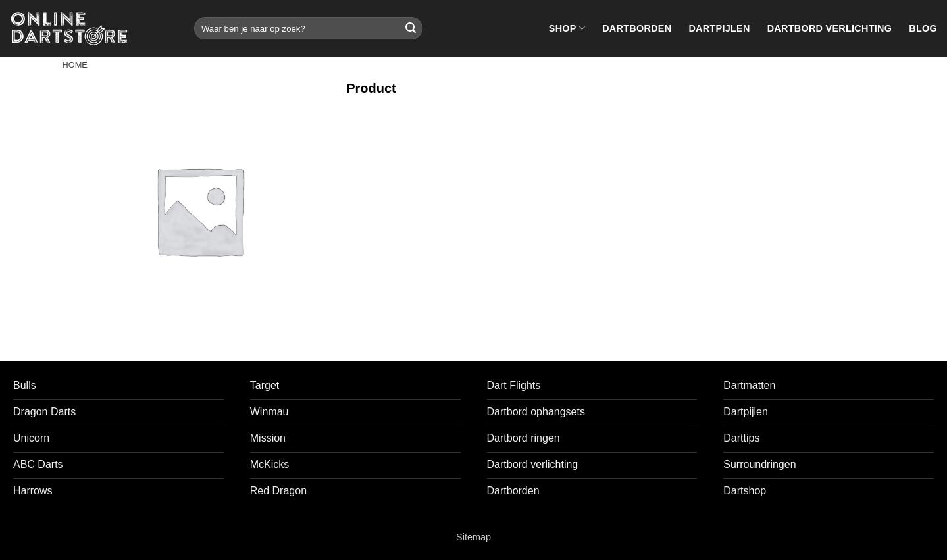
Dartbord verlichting (830, 28)
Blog (923, 28)
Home (75, 65)
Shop (567, 28)
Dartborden (637, 28)
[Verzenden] (411, 28)
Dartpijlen (719, 28)
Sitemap (473, 537)
